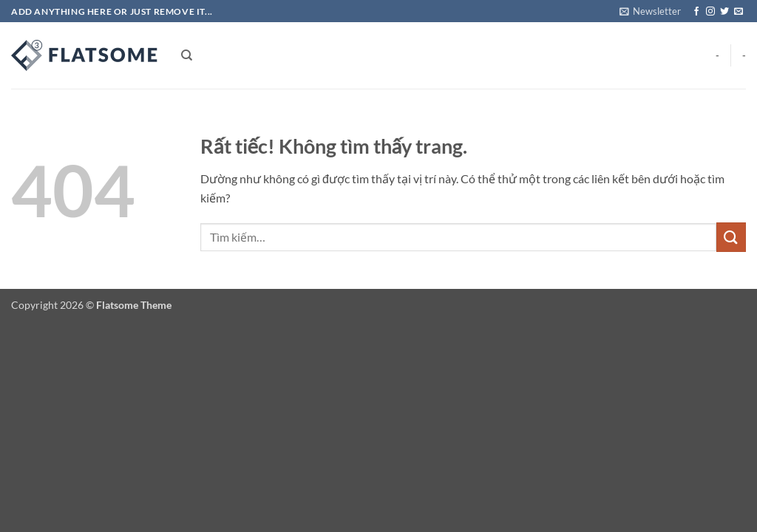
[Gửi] (731, 237)
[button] (650, 11)
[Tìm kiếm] (187, 55)
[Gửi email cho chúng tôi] (739, 12)
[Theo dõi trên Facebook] (696, 12)
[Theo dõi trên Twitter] (724, 12)
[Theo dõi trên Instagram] (710, 12)
